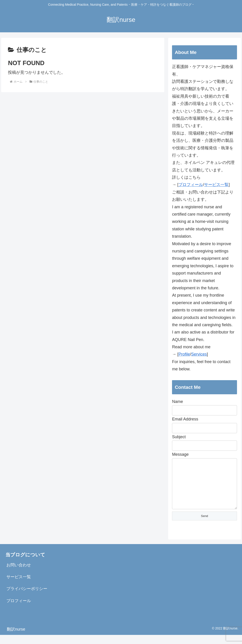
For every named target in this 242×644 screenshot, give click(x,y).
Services (199, 354)
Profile (184, 354)
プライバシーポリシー (27, 598)
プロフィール (191, 185)
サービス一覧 (216, 185)
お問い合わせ (19, 574)
